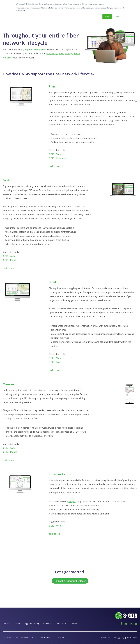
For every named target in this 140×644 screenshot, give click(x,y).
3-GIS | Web (55, 154)
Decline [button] (118, 17)
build (62, 54)
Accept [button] (107, 17)
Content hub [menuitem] (48, 624)
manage (69, 54)
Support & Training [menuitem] (32, 624)
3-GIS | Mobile (10, 260)
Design (7, 180)
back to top (54, 166)
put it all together (36, 50)
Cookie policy (132, 638)
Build (52, 282)
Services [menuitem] (17, 624)
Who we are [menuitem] (62, 624)
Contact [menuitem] (74, 624)
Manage (8, 384)
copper (72, 501)
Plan (52, 86)
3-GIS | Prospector (58, 158)
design (55, 54)
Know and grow (60, 474)
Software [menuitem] (6, 624)
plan (48, 54)
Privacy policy (119, 638)
